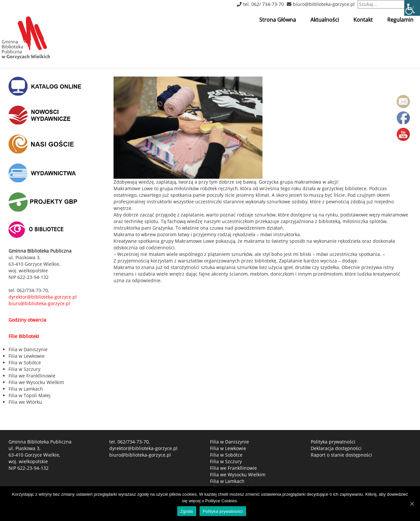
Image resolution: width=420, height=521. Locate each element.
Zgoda (187, 511)
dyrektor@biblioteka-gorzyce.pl (143, 448)
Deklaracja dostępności (336, 448)
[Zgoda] (412, 504)
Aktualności (325, 20)
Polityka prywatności (333, 442)
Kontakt (363, 20)
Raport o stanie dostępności (341, 455)
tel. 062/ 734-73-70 (263, 4)
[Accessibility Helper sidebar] (412, 8)
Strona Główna (278, 20)
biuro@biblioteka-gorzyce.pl (324, 4)
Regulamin (400, 20)
